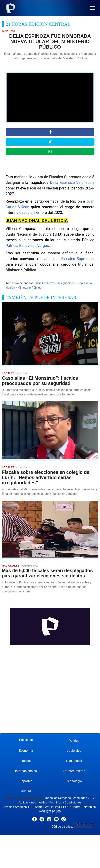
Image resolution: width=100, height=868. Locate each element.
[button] (92, 8)
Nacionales (74, 761)
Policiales (26, 740)
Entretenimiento (74, 771)
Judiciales (74, 751)
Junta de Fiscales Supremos (69, 259)
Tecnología (74, 781)
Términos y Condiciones (65, 802)
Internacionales (26, 771)
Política (74, 741)
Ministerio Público (30, 288)
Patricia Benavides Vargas (27, 246)
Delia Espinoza (44, 283)
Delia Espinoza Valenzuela (72, 183)
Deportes (26, 781)
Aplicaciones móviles (33, 802)
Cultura (26, 791)
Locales (26, 761)
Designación (65, 283)
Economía (26, 751)
